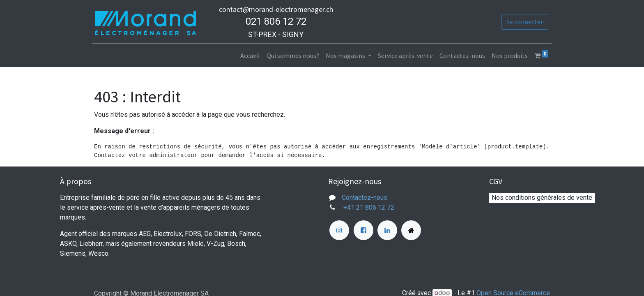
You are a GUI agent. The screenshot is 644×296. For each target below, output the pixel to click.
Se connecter (523, 22)
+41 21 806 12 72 (370, 207)
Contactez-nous (365, 198)
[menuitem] (248, 55)
